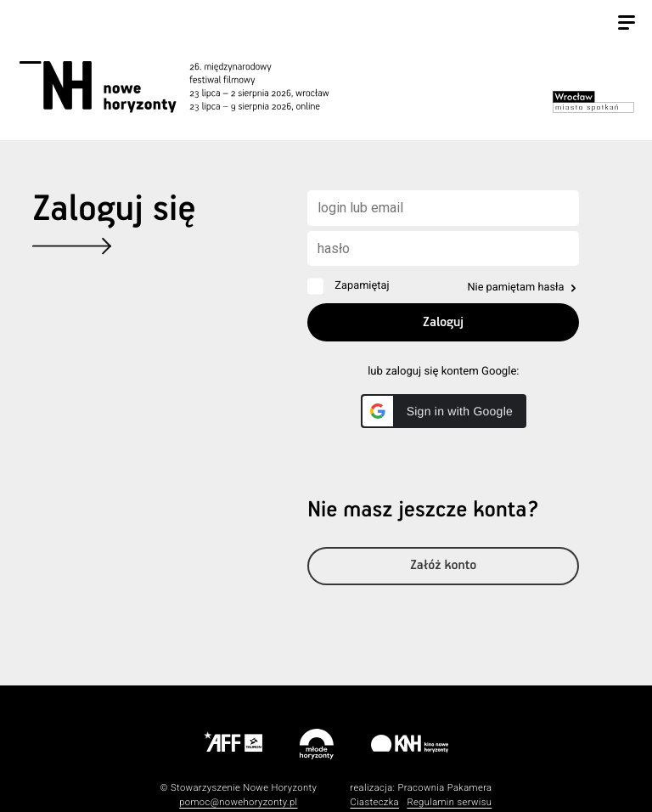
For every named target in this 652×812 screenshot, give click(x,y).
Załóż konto (443, 566)
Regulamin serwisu (449, 802)
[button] (444, 411)
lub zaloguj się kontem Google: (443, 372)
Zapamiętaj (362, 286)
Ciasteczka (374, 802)
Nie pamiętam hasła (515, 288)
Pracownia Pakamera (444, 788)
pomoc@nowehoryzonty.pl (238, 802)
